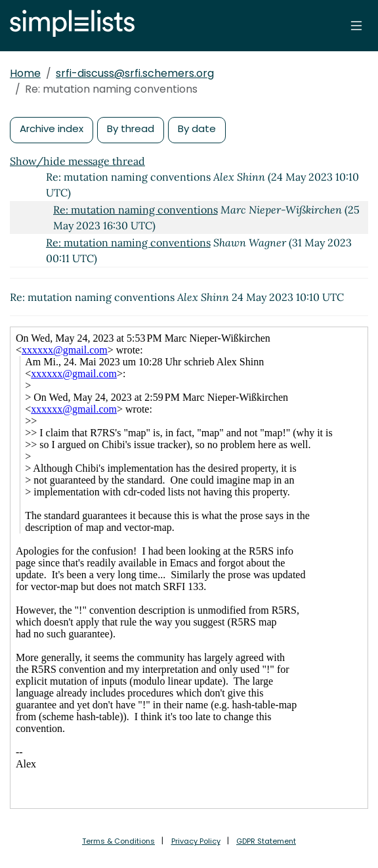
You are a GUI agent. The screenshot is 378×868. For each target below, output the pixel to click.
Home (25, 73)
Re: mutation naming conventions (136, 210)
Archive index (52, 128)
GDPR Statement (266, 841)
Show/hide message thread (77, 161)
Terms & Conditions (118, 841)
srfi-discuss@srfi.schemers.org (135, 73)
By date (197, 128)
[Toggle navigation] (356, 26)
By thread (131, 128)
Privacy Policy (196, 841)
